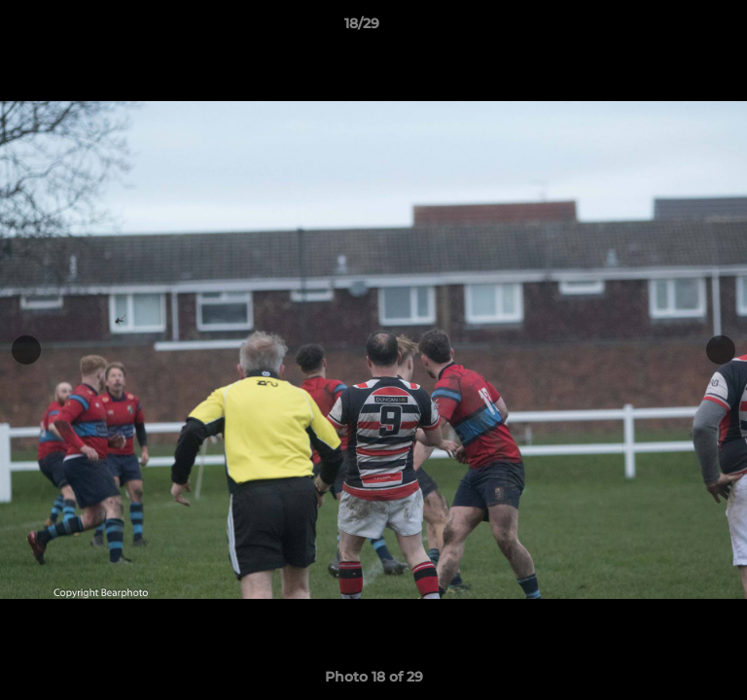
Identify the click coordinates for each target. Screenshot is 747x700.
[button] (677, 28)
